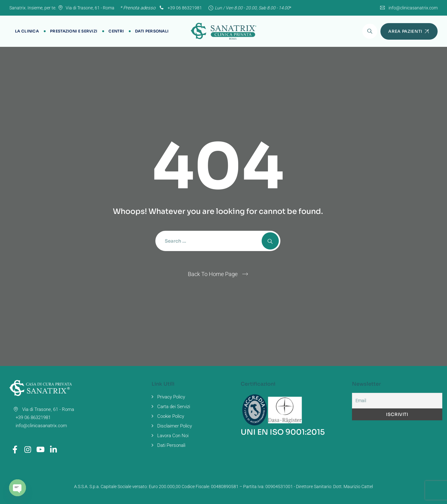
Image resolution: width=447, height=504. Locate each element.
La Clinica (27, 31)
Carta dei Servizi (174, 407)
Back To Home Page (213, 274)
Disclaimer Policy (175, 426)
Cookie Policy (171, 416)
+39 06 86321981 (180, 8)
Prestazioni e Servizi (74, 31)
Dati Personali (152, 31)
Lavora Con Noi (173, 436)
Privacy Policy (171, 397)
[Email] (397, 401)
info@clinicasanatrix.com (413, 8)
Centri (116, 31)
